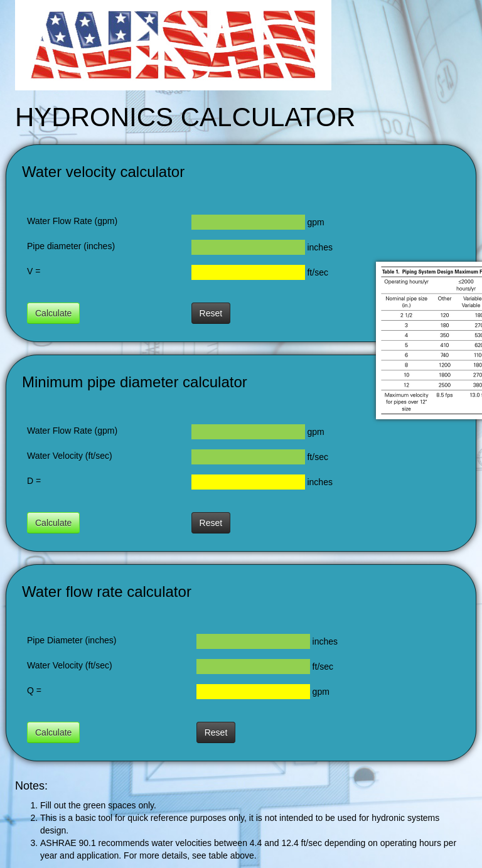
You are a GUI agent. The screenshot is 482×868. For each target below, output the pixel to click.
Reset (211, 313)
